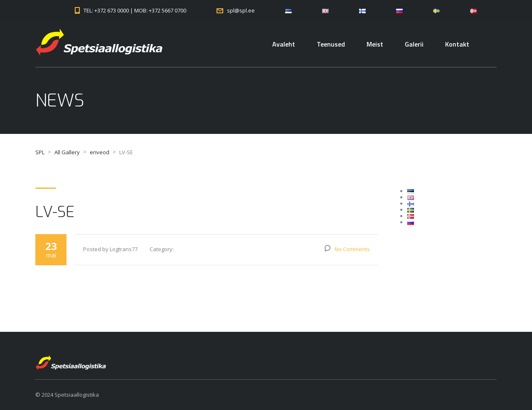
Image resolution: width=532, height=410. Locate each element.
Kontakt (457, 44)
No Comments (352, 249)
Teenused (331, 44)
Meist (375, 44)
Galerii (414, 44)
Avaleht (284, 44)
